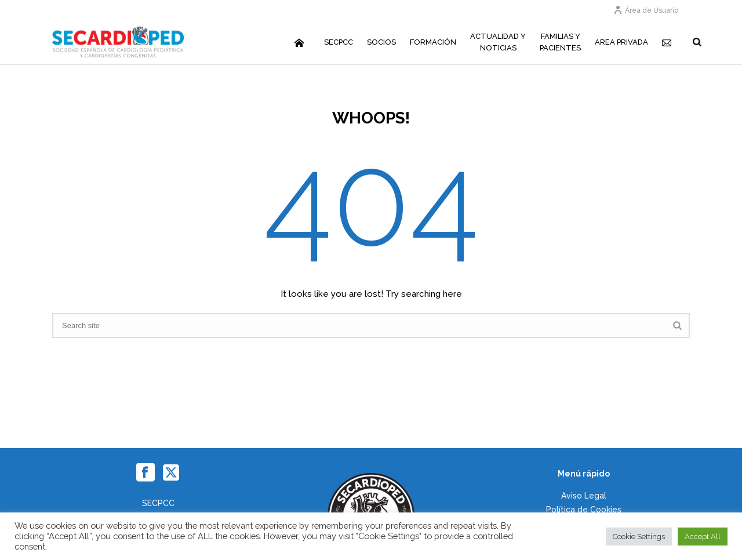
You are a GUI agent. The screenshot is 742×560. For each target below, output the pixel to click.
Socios (381, 42)
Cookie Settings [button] (639, 537)
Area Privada (621, 42)
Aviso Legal (584, 496)
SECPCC (339, 42)
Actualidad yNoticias (498, 42)
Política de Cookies (584, 510)
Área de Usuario (646, 10)
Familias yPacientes (560, 42)
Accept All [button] (703, 537)
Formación (433, 42)
